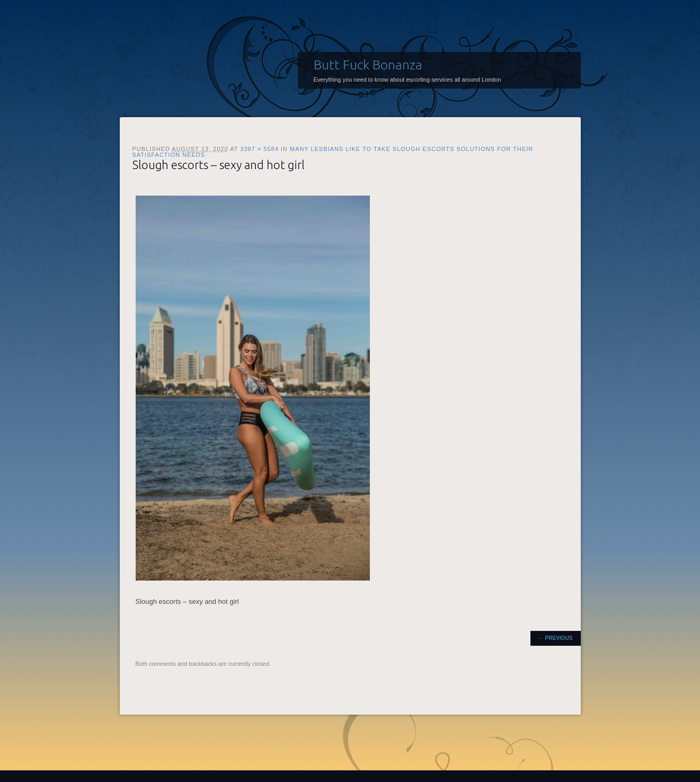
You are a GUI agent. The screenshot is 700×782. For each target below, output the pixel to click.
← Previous (555, 638)
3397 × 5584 (259, 149)
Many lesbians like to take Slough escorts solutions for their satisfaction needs (333, 152)
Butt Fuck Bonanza (368, 65)
